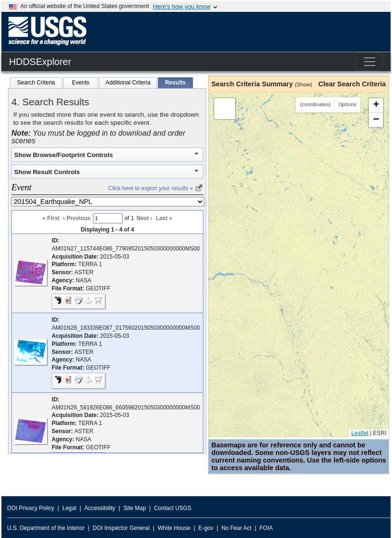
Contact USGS (173, 508)
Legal (69, 508)
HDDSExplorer (40, 62)
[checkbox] (99, 301)
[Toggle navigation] (370, 62)
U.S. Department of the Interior (46, 528)
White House (174, 528)
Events (81, 83)
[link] (199, 190)
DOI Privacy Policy (31, 508)
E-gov (206, 528)
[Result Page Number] (108, 218)
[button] (31, 284)
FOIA (266, 528)
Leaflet (360, 433)
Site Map (134, 508)
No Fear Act (236, 528)
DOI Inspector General (121, 528)
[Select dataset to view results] (108, 202)
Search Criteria (36, 83)
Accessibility (100, 508)
